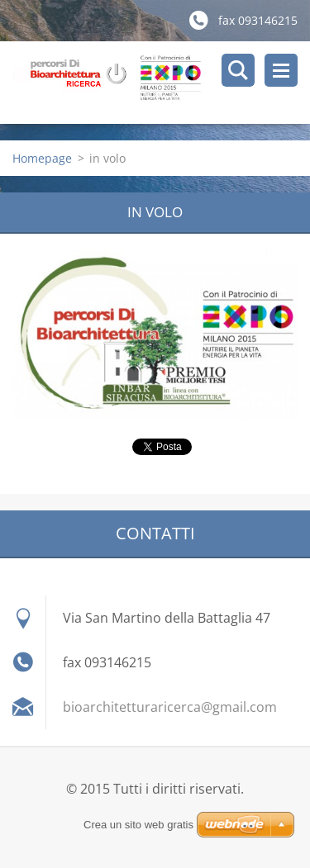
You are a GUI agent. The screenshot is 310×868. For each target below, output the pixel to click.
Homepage (42, 158)
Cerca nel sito (238, 70)
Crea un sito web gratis (138, 825)
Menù (281, 70)
